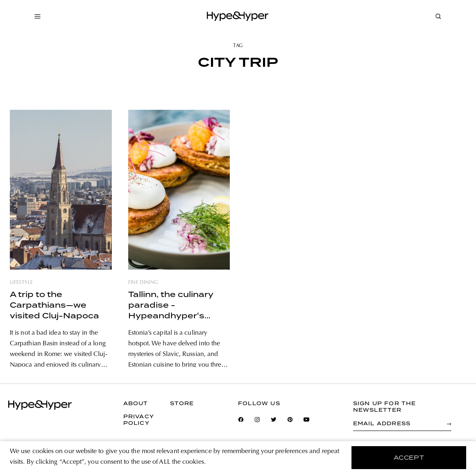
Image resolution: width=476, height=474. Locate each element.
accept (409, 458)
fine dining (143, 283)
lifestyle (21, 283)
